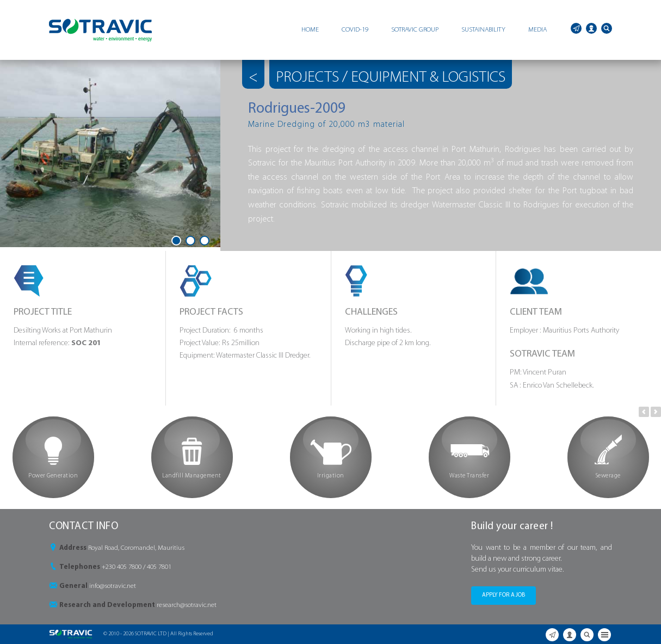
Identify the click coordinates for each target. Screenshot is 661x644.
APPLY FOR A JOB (504, 595)
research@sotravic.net (187, 605)
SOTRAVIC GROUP (415, 30)
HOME (310, 30)
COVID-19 (355, 30)
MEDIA (538, 30)
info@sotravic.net (113, 586)
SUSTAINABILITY (483, 30)
